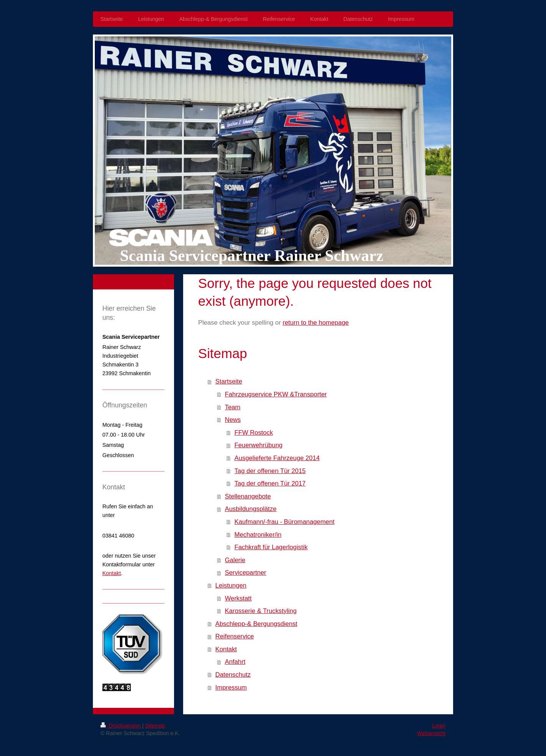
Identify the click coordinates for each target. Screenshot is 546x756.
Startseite (229, 381)
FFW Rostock (254, 433)
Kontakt (226, 649)
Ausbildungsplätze (251, 509)
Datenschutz (233, 675)
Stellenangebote (248, 496)
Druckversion (121, 726)
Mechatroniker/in (258, 535)
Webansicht (431, 733)
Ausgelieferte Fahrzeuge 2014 (277, 458)
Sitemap (155, 726)
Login (439, 726)
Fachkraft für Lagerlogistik (271, 547)
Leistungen (231, 585)
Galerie (235, 560)
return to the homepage (315, 323)
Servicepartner (246, 573)
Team (233, 407)
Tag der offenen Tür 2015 (270, 471)
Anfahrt (235, 662)
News (233, 420)
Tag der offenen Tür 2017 (270, 483)
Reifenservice (235, 636)
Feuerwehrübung (258, 445)
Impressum (231, 688)
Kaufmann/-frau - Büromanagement (284, 522)
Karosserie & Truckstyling (261, 611)
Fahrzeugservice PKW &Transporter (276, 394)
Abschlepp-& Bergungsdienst (256, 624)
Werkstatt (238, 598)
